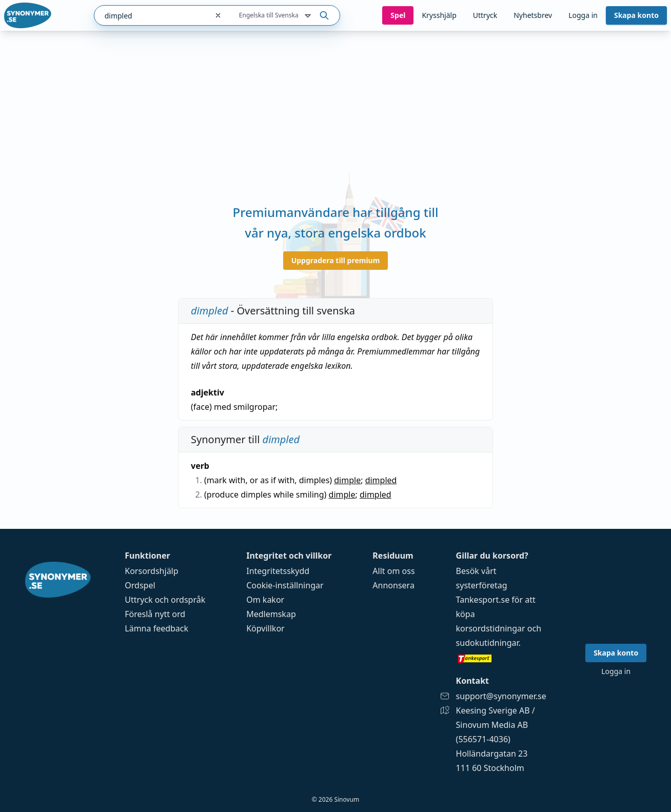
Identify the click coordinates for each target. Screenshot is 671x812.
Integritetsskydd (278, 571)
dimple (347, 480)
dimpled (381, 480)
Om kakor (265, 600)
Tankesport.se (483, 600)
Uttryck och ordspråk (165, 600)
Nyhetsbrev (533, 15)
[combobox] (151, 15)
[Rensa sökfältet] (218, 15)
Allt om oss (393, 571)
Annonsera (393, 585)
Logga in (583, 15)
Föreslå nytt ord (155, 614)
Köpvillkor (265, 628)
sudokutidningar (487, 643)
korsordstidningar (491, 628)
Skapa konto (636, 15)
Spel (398, 15)
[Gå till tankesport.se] (501, 658)
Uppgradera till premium (336, 260)
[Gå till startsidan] (28, 15)
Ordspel (140, 585)
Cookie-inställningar (285, 585)
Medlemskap (271, 614)
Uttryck (485, 15)
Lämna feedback (156, 628)
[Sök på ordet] (324, 15)
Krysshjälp (439, 15)
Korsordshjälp (151, 571)
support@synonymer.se (501, 696)
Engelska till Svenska (276, 16)
